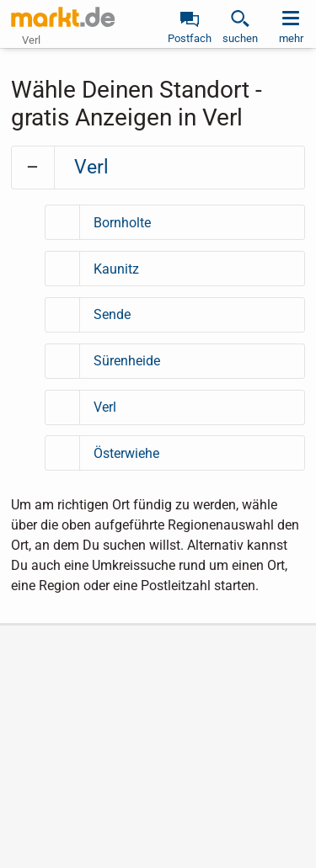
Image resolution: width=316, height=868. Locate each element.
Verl (91, 167)
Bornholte (122, 223)
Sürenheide (127, 361)
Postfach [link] (190, 38)
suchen (240, 38)
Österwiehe (126, 453)
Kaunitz (116, 269)
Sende (112, 314)
